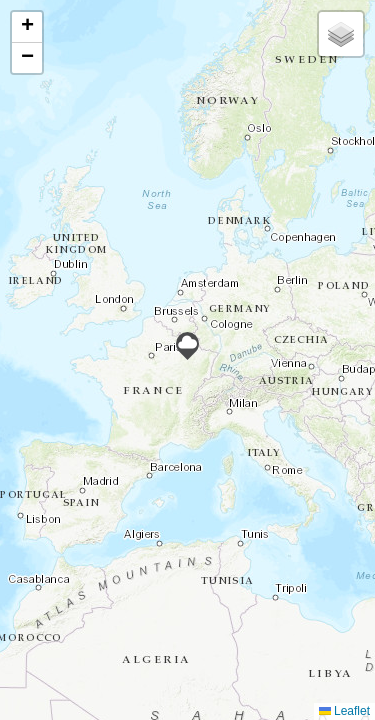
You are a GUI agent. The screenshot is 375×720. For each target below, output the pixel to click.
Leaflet (344, 711)
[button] (187, 346)
